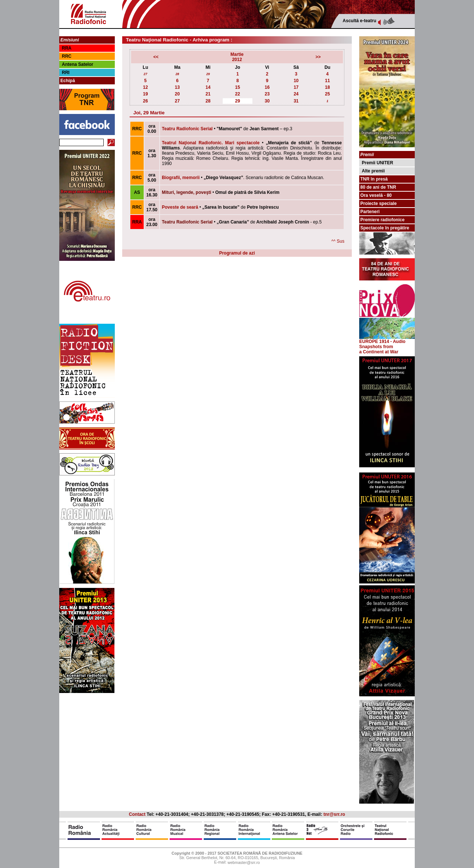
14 (208, 87)
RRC (67, 56)
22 (238, 94)
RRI (66, 73)
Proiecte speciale (378, 203)
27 (146, 74)
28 (177, 74)
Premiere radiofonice (382, 220)
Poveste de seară (180, 207)
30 (267, 101)
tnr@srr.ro (334, 814)
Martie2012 (237, 57)
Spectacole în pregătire (385, 228)
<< (156, 57)
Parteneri (370, 212)
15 (238, 87)
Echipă (68, 81)
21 (208, 94)
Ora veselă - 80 (376, 195)
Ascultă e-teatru (359, 21)
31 (296, 101)
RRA (67, 48)
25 (327, 94)
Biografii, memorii (181, 178)
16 (267, 87)
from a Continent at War (379, 349)
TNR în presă (374, 179)
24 (296, 94)
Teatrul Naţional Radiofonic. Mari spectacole (211, 143)
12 (145, 87)
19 (145, 94)
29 (208, 74)
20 (177, 94)
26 (145, 101)
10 (296, 81)
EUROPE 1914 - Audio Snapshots (387, 342)
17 (296, 87)
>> (318, 57)
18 (327, 87)
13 (177, 87)
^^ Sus (338, 241)
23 (267, 94)
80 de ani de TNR (378, 187)
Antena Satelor (78, 64)
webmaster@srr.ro (243, 863)
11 (327, 81)
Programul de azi (237, 253)
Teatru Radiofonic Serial (187, 129)
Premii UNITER (378, 163)
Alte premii (373, 171)
